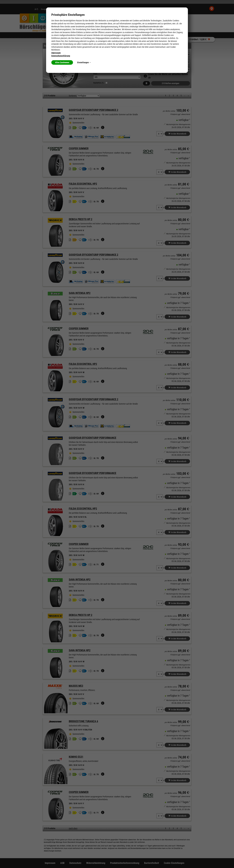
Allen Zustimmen (62, 62)
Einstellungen (84, 62)
